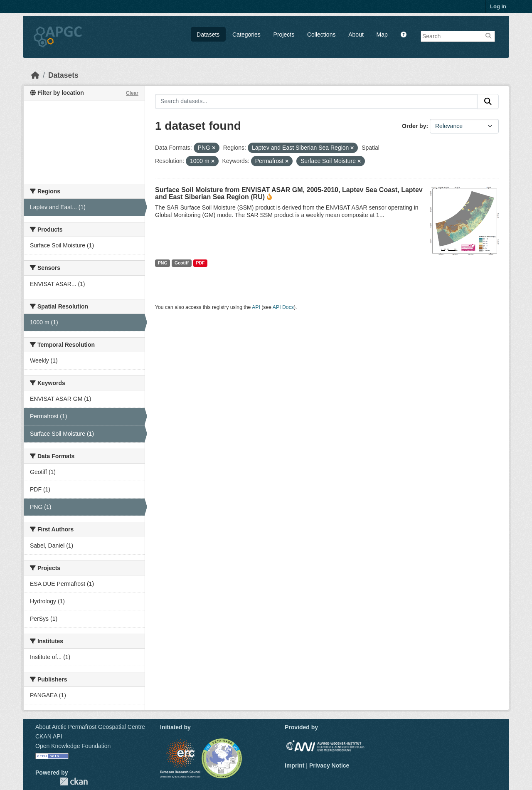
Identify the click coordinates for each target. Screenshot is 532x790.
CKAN (74, 781)
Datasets (208, 35)
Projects (284, 35)
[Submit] (488, 101)
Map (382, 35)
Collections (321, 35)
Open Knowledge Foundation (73, 746)
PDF (200, 263)
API (256, 307)
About (356, 35)
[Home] (35, 75)
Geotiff (182, 263)
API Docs (283, 307)
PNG (163, 263)
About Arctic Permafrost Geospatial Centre (90, 727)
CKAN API (49, 736)
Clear (132, 93)
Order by (414, 126)
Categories (246, 35)
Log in (498, 6)
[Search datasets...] (316, 101)
